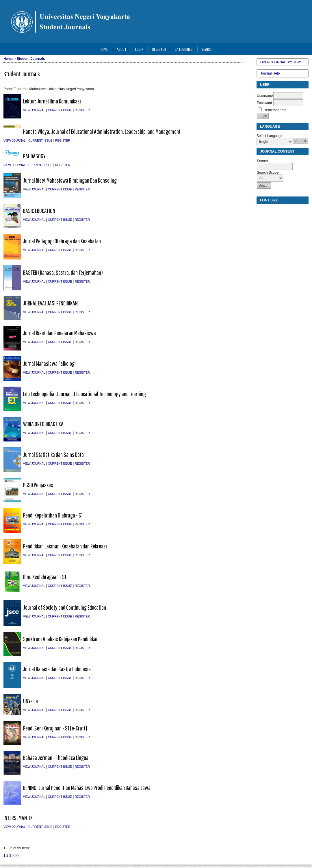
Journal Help (270, 73)
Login (139, 49)
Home (104, 49)
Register (159, 49)
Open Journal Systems (281, 62)
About (122, 49)
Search (207, 49)
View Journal (34, 110)
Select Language (270, 136)
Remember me (275, 110)
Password (264, 103)
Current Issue (60, 110)
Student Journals (31, 59)
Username (265, 96)
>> (17, 856)
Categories (184, 49)
